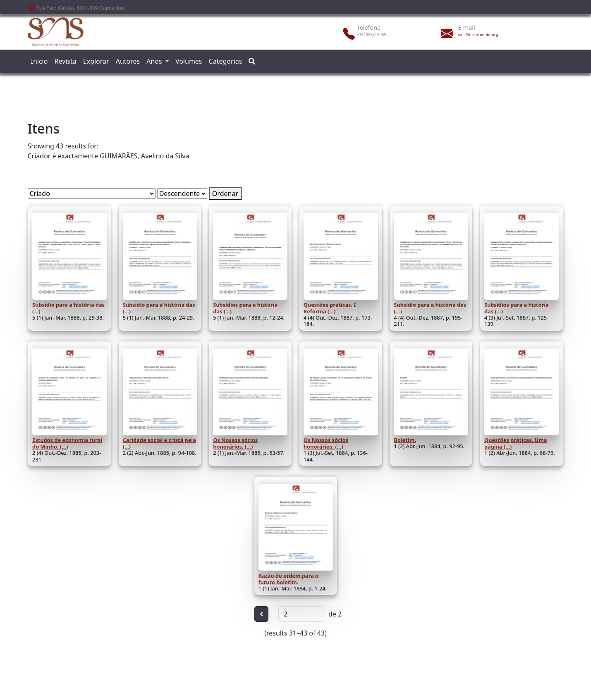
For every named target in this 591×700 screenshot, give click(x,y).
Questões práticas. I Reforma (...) (330, 308)
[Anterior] (261, 614)
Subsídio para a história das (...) (68, 308)
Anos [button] (155, 61)
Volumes (189, 61)
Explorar (96, 61)
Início (39, 61)
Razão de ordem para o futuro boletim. (289, 578)
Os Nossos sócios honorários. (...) (235, 443)
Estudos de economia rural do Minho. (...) (67, 443)
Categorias (226, 61)
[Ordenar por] (92, 194)
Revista (65, 61)
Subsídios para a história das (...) (245, 308)
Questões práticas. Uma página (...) (516, 443)
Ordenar (225, 194)
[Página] (301, 614)
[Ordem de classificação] (182, 194)
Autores (128, 61)
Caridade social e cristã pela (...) (159, 443)
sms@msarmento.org (478, 35)
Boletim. (405, 440)
